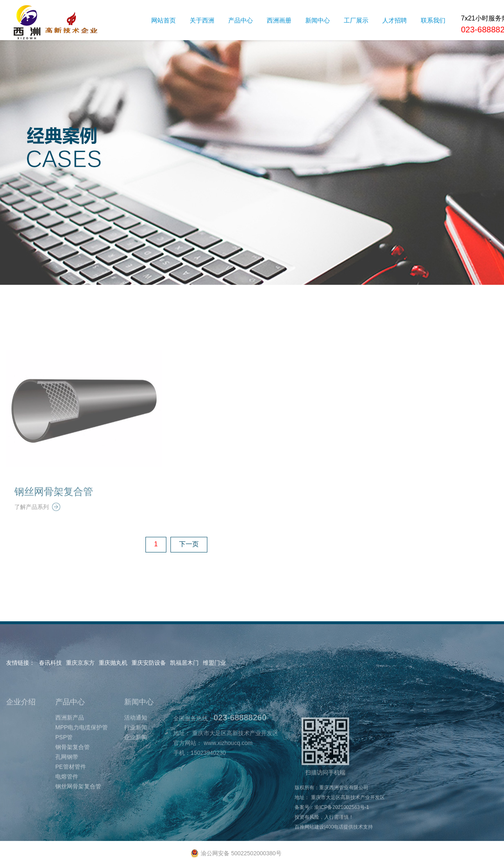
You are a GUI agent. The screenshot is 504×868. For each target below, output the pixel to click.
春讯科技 (50, 663)
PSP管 (64, 749)
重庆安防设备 (149, 663)
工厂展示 (356, 20)
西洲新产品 (70, 729)
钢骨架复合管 (73, 759)
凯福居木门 (184, 663)
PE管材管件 (71, 778)
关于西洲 (202, 20)
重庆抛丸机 (113, 663)
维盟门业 (214, 663)
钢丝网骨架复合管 (54, 503)
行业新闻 (136, 739)
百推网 (302, 838)
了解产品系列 (37, 518)
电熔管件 (67, 788)
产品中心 (241, 20)
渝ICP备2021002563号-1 (342, 819)
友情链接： (20, 663)
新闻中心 (318, 20)
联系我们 (433, 20)
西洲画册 (279, 20)
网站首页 (163, 20)
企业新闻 (136, 749)
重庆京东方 (80, 663)
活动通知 (136, 729)
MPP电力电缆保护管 (82, 739)
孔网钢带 (67, 768)
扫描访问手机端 (325, 758)
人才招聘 (395, 20)
